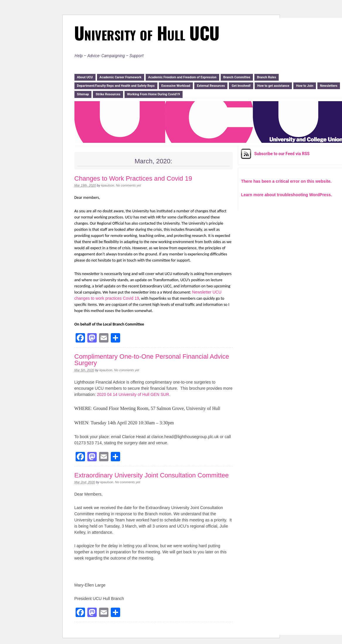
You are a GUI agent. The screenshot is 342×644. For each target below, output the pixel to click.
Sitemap (83, 94)
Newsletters (329, 86)
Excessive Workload (176, 86)
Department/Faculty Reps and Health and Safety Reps (116, 86)
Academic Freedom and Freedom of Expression (182, 77)
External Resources (211, 86)
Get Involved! (241, 86)
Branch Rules (267, 77)
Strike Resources (108, 94)
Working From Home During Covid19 (154, 94)
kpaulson (108, 185)
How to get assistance (273, 86)
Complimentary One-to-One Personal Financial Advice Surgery (152, 360)
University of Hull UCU (147, 32)
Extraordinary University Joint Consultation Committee (152, 475)
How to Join (305, 86)
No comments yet (128, 185)
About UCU (85, 77)
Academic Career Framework (121, 77)
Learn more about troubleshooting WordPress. (287, 195)
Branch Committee (237, 77)
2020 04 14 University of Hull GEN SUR (133, 394)
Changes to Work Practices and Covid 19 (133, 178)
